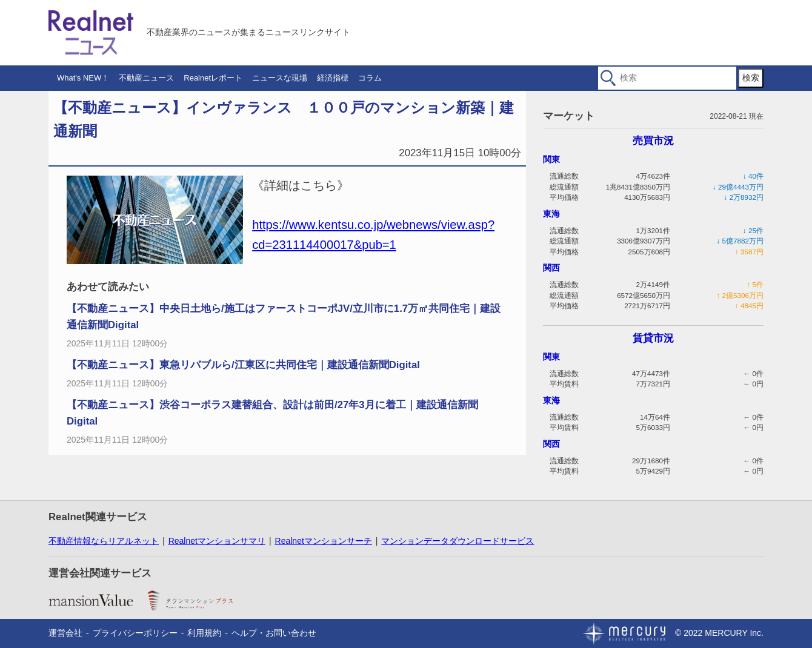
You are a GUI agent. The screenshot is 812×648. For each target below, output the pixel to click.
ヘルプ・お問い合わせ (274, 633)
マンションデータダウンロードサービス (458, 541)
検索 (751, 78)
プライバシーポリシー (135, 633)
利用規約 (204, 633)
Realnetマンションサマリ (217, 541)
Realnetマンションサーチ (324, 541)
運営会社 (65, 633)
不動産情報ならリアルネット (104, 541)
